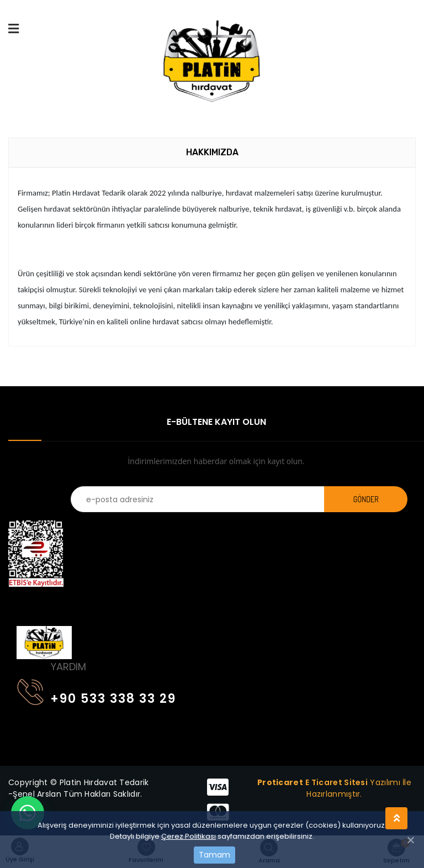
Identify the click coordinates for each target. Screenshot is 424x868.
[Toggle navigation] (24, 602)
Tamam (214, 855)
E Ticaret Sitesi (336, 782)
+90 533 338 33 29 (97, 696)
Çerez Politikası (189, 836)
